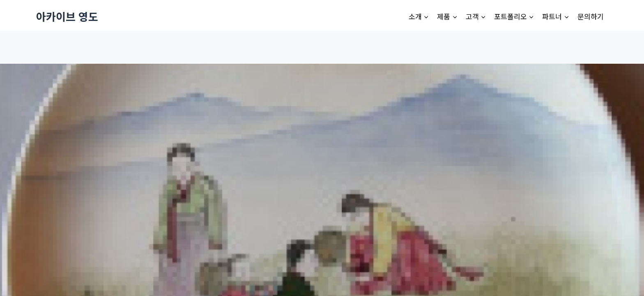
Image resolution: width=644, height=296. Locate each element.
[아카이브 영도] (67, 16)
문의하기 (591, 16)
